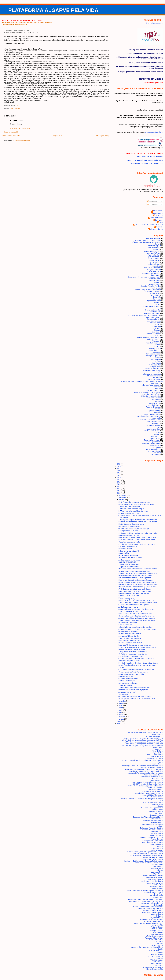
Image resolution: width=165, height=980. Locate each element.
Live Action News (157, 872)
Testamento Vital (155, 438)
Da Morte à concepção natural (152, 808)
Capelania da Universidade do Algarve (149, 793)
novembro (123, 498)
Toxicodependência (153, 442)
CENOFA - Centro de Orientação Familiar (148, 784)
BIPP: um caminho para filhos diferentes (133, 511)
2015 (119, 480)
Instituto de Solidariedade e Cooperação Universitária (144, 861)
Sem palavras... (124, 694)
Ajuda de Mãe (158, 753)
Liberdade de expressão (152, 370)
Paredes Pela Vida (157, 914)
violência (158, 453)
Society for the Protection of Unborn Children (147, 947)
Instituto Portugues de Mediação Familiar (148, 854)
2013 (119, 484)
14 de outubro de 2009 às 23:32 (20, 128)
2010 (119, 491)
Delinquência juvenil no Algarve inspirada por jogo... (137, 665)
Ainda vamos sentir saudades (129, 560)
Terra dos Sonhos (157, 954)
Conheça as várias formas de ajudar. (14, 24)
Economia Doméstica (153, 310)
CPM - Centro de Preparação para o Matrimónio (146, 786)
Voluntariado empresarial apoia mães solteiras (135, 627)
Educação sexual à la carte (128, 531)
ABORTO (122, 667)
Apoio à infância (153, 257)
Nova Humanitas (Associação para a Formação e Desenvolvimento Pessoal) (145, 891)
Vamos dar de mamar (156, 956)
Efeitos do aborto (153, 319)
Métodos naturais (154, 376)
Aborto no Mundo (153, 248)
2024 (119, 468)
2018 (119, 473)
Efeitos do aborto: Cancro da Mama (131, 524)
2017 (119, 475)
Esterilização (156, 328)
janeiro (122, 719)
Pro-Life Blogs (158, 932)
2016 (119, 477)
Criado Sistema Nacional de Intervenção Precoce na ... (138, 582)
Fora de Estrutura (157, 839)
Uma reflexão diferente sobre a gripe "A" (133, 690)
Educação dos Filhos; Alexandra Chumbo (148, 817)
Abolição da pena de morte (128, 607)
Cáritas (161, 806)
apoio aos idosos (154, 264)
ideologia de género (153, 356)
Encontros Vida (154, 323)
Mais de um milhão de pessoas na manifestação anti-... (138, 585)
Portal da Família (157, 929)
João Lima (159, 215)
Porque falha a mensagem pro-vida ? (132, 656)
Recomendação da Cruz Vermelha (131, 643)
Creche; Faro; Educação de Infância (148, 290)
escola (158, 325)
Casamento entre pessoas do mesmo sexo (143, 277)
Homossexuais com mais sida (129, 526)
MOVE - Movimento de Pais (153, 876)
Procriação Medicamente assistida (147, 416)
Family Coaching (157, 834)
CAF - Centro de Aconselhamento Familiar (148, 782)
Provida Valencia (157, 934)
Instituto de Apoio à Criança (153, 857)
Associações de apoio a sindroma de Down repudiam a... (139, 520)
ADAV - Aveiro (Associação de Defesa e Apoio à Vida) (144, 738)
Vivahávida (159, 965)
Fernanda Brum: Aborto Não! (129, 596)
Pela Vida (160, 916)
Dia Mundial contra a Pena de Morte (132, 649)
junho (121, 708)
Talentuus (160, 953)
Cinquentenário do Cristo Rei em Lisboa (133, 672)
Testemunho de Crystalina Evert (130, 558)
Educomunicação (157, 819)
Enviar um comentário (11, 132)
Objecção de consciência (151, 394)
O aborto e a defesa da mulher (130, 542)
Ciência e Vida (155, 279)
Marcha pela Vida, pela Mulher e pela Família (135, 591)
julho (121, 705)
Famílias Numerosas (126, 676)
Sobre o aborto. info (156, 945)
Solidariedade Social (152, 431)
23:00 (17, 105)
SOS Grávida (159, 942)
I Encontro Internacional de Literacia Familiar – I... (137, 616)
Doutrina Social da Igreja (151, 306)
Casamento (155, 275)
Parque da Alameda (154, 398)
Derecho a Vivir (158, 810)
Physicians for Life (157, 918)
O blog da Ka (159, 905)
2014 (119, 482)
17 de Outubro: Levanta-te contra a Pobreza (134, 589)
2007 (119, 723)
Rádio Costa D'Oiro (156, 940)
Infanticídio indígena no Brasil (129, 661)
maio (121, 710)
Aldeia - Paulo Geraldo (155, 755)
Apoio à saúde (154, 260)
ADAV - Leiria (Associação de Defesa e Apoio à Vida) (144, 742)
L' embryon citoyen (157, 868)
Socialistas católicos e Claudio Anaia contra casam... (138, 540)
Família (156, 336)
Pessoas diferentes (153, 407)
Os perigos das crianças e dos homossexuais (135, 697)
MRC (162, 222)
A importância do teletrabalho (129, 507)
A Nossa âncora (157, 735)
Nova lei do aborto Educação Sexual (148, 392)
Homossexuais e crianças (128, 683)
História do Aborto (154, 350)
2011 (119, 489)
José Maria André (157, 218)
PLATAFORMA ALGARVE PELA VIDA (53, 10)
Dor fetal (158, 304)
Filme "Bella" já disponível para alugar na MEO (135, 614)
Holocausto (156, 352)
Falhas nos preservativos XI (129, 551)
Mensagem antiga (103, 136)
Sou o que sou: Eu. (156, 951)
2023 (119, 471)
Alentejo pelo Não (157, 757)
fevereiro (122, 717)
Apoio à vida (155, 262)
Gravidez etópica (155, 348)
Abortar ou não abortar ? (127, 692)
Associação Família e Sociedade (151, 768)
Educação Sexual (153, 317)
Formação (156, 347)
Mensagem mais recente (11, 136)
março (121, 715)
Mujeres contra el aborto (155, 883)
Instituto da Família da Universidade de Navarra (146, 856)
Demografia (155, 295)
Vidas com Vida (158, 962)
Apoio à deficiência (153, 253)
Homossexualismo (157, 848)
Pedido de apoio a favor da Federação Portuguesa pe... (139, 573)
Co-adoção (156, 282)
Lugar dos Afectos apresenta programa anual (135, 645)
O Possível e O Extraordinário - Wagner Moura (146, 901)
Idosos (158, 358)
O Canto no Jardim (156, 896)
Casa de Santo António (155, 797)
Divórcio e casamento (126, 598)
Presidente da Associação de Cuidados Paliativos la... (138, 647)
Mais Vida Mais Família (155, 877)
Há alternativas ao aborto (128, 623)
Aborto (11, 108)
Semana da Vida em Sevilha (129, 636)
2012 (119, 486)
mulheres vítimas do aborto (151, 385)
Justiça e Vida (155, 367)
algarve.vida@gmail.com (154, 132)
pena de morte (155, 403)
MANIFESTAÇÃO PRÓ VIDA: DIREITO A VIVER (136, 600)
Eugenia (157, 330)
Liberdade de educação (152, 238)
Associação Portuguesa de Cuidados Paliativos (146, 771)
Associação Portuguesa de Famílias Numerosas (146, 773)
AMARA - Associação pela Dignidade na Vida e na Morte (143, 746)
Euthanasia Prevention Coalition (152, 828)
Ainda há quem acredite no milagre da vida (134, 688)
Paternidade (156, 400)
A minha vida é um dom (155, 736)
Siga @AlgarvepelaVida (155, 23)
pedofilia (158, 402)
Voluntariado (155, 455)
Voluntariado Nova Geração (153, 967)
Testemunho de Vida (152, 440)
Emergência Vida (157, 823)
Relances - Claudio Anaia (154, 938)
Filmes (158, 345)
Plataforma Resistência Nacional (151, 920)
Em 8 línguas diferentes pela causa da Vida (134, 502)
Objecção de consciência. (151, 396)
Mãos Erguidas (158, 888)
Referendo (17, 108)
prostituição (157, 418)
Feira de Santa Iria (154, 339)
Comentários (153, 204)
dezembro (123, 495)
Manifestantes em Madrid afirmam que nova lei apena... (139, 587)
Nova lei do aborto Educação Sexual (148, 240)
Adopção (156, 249)
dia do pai (156, 299)
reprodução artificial (154, 425)
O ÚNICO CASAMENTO (127, 562)
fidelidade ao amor (153, 343)
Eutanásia (155, 332)
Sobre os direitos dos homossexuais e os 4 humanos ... (139, 522)
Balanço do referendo (152, 268)
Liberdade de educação (151, 369)
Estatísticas (157, 326)
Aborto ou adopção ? (126, 685)
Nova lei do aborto (152, 391)
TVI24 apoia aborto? (153, 449)
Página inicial (58, 136)
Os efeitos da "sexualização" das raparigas (134, 529)
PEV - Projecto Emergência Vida (151, 912)
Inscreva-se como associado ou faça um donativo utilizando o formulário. (27, 22)
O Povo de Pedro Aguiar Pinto (152, 903)
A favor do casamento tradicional (130, 611)
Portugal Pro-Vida (157, 931)
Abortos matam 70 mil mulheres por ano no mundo (137, 618)
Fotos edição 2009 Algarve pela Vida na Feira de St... (138, 537)
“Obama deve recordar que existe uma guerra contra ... (138, 603)
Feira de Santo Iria (125, 625)
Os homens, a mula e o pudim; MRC (150, 909)
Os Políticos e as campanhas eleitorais (133, 654)
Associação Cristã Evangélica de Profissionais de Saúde (143, 766)
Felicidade (155, 341)
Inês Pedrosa (156, 359)
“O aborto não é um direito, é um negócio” (134, 605)
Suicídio (157, 435)
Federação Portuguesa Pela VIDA (151, 837)
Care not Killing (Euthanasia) (153, 795)
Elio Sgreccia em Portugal (128, 546)
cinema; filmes (155, 281)
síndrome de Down (154, 429)
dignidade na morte (154, 301)
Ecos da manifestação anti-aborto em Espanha (135, 580)
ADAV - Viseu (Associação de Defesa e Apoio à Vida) (144, 744)
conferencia (156, 288)
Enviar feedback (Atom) (22, 140)
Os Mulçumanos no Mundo (128, 632)
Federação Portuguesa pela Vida (149, 337)
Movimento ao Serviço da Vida (152, 881)
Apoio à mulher (153, 259)
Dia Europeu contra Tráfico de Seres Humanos (135, 576)
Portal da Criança (157, 927)
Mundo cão (156, 387)
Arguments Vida (158, 764)
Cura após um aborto (156, 804)
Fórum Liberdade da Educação (152, 843)
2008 (119, 721)
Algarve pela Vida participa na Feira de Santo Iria (136, 609)
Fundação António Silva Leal (153, 841)
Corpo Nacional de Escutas (153, 802)
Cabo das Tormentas (156, 788)
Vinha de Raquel (157, 964)
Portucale (160, 227)
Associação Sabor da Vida (154, 775)
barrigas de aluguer (154, 270)
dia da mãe (157, 297)
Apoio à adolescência (152, 251)
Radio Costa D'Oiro (153, 422)
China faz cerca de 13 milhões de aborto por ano (136, 659)
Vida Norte (159, 958)
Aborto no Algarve (154, 246)
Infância (158, 361)
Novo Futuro (159, 894)
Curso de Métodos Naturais (128, 679)
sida (159, 427)
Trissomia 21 (155, 447)
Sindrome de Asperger (127, 681)
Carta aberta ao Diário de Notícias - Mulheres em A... (138, 670)
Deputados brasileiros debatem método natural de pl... (138, 663)
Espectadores (158, 213)
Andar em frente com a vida (129, 564)
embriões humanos (154, 321)
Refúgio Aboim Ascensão (154, 936)
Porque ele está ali (125, 549)
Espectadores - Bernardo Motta (152, 824)
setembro (122, 701)
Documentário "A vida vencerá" (130, 634)
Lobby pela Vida (157, 874)
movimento (157, 378)
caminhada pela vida (153, 271)
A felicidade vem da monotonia (130, 638)
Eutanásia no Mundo (152, 334)
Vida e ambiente (154, 451)
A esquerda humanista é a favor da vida (21, 32)
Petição (157, 409)
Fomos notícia (124, 553)
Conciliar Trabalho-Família (150, 286)
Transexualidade (155, 446)
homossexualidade (153, 354)
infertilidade (157, 363)
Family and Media (157, 835)
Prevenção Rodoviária (152, 414)
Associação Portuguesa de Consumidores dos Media (144, 769)
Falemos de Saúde (156, 832)
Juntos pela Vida (155, 365)
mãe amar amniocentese (152, 374)
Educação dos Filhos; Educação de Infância (144, 315)
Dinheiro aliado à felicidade (128, 555)
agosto (122, 703)
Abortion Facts (158, 747)
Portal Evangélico (157, 925)
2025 (119, 466)
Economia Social (155, 312)
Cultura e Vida (154, 293)
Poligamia (157, 413)
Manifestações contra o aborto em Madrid (134, 593)
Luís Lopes (159, 220)
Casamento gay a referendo (129, 513)
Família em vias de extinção (129, 535)
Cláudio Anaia (158, 211)
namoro (158, 389)
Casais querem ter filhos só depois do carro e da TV (137, 699)
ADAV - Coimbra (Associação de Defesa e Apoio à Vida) (143, 740)
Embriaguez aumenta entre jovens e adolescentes (137, 544)
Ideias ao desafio (157, 850)
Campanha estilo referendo (151, 273)
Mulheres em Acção (156, 887)
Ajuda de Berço (158, 751)
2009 (119, 493)
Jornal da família (157, 865)
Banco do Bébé (158, 779)
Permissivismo (154, 405)
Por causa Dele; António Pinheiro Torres (149, 923)
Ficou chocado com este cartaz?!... (131, 641)
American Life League (155, 758)
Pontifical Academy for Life (154, 921)
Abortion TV (159, 749)
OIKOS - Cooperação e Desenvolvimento (148, 907)
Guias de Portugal (157, 845)
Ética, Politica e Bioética (155, 969)
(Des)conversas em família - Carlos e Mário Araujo (145, 733)
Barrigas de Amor (157, 780)
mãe (159, 372)
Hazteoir (160, 846)
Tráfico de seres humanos (151, 444)
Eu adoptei (159, 826)
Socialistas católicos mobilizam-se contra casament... (138, 533)
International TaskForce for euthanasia (149, 863)
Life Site (160, 870)
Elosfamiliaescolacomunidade (152, 821)
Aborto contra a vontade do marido (131, 674)
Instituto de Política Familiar (153, 859)
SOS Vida (157, 433)
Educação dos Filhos (151, 314)
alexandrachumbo (157, 229)
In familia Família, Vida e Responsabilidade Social (145, 852)
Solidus (161, 949)
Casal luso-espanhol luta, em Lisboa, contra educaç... (138, 629)
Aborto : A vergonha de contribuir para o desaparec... (138, 620)
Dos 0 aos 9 (159, 813)
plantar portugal (155, 411)
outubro (122, 500)
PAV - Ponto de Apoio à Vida (153, 910)
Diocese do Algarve (156, 812)
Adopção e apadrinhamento (129, 567)
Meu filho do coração (156, 879)
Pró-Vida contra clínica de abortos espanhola (135, 578)
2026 (119, 464)
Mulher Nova (159, 885)
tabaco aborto (156, 436)
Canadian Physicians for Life (153, 791)
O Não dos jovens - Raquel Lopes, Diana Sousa (146, 899)
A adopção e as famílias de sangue (131, 509)
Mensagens (152, 201)
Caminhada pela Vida (156, 790)
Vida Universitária (157, 960)
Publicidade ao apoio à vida (150, 420)
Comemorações (155, 284)
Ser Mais (160, 943)
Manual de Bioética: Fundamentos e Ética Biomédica (138, 569)
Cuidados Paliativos (153, 292)
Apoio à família (154, 255)
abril (121, 712)
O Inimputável (158, 898)
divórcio (157, 303)
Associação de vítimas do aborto (151, 777)
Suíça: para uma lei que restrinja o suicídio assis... (137, 504)
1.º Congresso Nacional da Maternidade (146, 242)
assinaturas (157, 266)
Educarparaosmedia (156, 815)
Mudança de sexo (154, 380)
